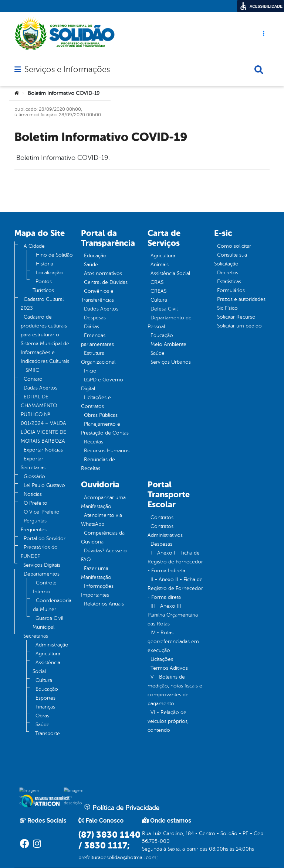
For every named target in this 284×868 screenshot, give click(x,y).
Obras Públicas (101, 415)
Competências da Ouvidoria (103, 537)
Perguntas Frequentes (34, 525)
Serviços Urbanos (171, 362)
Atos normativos (103, 273)
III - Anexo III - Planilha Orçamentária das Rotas (173, 615)
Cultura (44, 680)
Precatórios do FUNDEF (39, 552)
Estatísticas (229, 282)
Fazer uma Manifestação (96, 573)
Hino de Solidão (54, 255)
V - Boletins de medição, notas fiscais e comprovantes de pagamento (175, 690)
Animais (160, 265)
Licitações (162, 659)
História (45, 264)
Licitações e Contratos (96, 402)
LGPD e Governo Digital (102, 384)
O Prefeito (35, 503)
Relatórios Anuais (104, 604)
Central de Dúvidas (106, 282)
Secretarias (36, 636)
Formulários (231, 290)
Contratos (162, 517)
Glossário (34, 476)
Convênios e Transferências (97, 296)
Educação (47, 689)
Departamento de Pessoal (170, 322)
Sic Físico (227, 308)
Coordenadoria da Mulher (52, 605)
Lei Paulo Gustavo (44, 485)
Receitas (94, 442)
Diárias (92, 327)
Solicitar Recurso (236, 317)
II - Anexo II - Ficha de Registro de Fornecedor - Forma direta (175, 588)
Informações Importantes (97, 591)
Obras (42, 716)
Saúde (43, 725)
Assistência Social (46, 667)
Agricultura (48, 654)
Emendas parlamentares (97, 340)
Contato (33, 379)
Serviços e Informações (67, 69)
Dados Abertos (101, 309)
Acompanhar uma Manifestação (103, 502)
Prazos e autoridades (241, 299)
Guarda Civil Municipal (48, 623)
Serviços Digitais (42, 565)
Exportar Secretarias (33, 463)
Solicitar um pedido (239, 326)
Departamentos (42, 574)
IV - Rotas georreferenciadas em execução (173, 641)
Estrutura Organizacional (98, 358)
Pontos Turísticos (43, 286)
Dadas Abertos (40, 388)
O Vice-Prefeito (42, 512)
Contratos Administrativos (165, 531)
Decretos (228, 273)
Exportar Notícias (43, 450)
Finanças (45, 707)
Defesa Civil (164, 309)
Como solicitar (234, 246)
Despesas (95, 318)
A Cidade (34, 246)
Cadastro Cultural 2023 (42, 304)
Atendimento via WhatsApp (102, 520)
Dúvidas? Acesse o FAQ (104, 555)
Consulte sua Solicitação (231, 259)
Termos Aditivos (169, 668)
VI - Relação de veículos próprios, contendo (168, 721)
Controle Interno (45, 587)
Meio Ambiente (168, 344)
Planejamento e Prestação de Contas (105, 428)
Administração (52, 645)
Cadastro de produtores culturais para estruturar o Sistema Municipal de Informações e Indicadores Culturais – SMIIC (45, 344)
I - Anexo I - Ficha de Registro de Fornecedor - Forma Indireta (175, 562)
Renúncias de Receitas (98, 464)
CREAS (158, 291)
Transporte (48, 733)
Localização (49, 273)
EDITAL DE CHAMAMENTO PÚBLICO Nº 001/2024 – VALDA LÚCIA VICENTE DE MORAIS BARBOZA (43, 419)
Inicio (90, 371)
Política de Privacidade (122, 807)
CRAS (157, 282)
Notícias (33, 494)
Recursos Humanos (107, 451)
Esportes (45, 698)
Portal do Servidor (45, 538)
